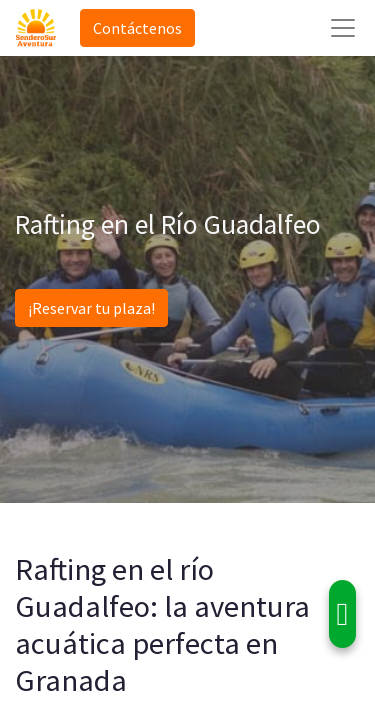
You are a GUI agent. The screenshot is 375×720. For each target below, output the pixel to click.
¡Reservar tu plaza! (91, 308)
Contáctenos (137, 28)
